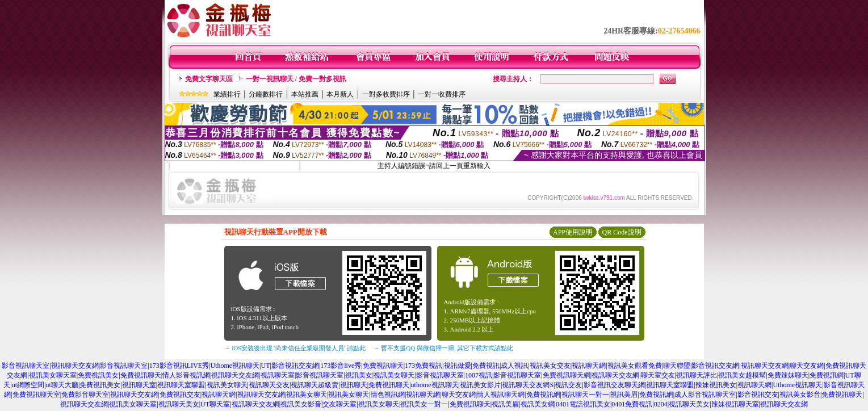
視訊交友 (568, 385)
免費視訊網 (827, 375)
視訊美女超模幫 (742, 375)
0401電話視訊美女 (583, 404)
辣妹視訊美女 (716, 385)
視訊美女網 (538, 404)
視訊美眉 (624, 395)
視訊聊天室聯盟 (181, 385)
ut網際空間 (28, 385)
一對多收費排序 (386, 94)
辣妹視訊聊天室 (735, 404)
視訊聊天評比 (697, 375)
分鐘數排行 (266, 94)
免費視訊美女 (98, 375)
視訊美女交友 (550, 366)
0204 (661, 404)
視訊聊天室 (278, 375)
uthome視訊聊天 (435, 385)
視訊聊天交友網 (75, 366)
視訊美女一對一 (424, 404)
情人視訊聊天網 (501, 395)
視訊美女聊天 (394, 375)
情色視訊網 (388, 395)
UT (265, 366)
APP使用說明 (573, 232)
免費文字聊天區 (209, 79)
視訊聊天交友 (269, 385)
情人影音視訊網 (186, 375)
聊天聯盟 (677, 366)
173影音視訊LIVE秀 (179, 366)
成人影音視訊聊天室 (705, 395)
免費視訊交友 (180, 395)
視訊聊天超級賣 (315, 385)
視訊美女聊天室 (53, 375)
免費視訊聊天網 (567, 375)
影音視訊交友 (758, 395)
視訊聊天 (354, 385)
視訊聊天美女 (179, 404)
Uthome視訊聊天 (235, 366)
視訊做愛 (458, 366)
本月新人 (340, 94)
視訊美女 (359, 375)
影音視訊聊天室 (26, 366)
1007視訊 (479, 375)
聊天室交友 (658, 375)
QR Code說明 (622, 232)
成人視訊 (514, 366)
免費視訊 (486, 366)
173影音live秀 (341, 366)
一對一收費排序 (442, 94)
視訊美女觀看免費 (635, 366)
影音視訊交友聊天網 (614, 385)
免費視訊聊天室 (36, 395)
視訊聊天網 (589, 366)
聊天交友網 (807, 366)
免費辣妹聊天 (788, 375)
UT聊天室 (215, 404)
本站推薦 (305, 94)
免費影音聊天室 (85, 395)
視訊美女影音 (800, 395)
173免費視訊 (423, 366)
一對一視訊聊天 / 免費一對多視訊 (296, 79)
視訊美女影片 (480, 385)
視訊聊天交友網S (528, 385)
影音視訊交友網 (295, 366)
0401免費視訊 (632, 404)
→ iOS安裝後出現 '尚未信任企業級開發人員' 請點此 (295, 348)
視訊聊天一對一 (585, 395)
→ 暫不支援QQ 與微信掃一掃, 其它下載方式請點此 (444, 348)
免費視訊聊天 (383, 366)
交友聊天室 (339, 404)
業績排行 (227, 94)
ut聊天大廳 (62, 385)
